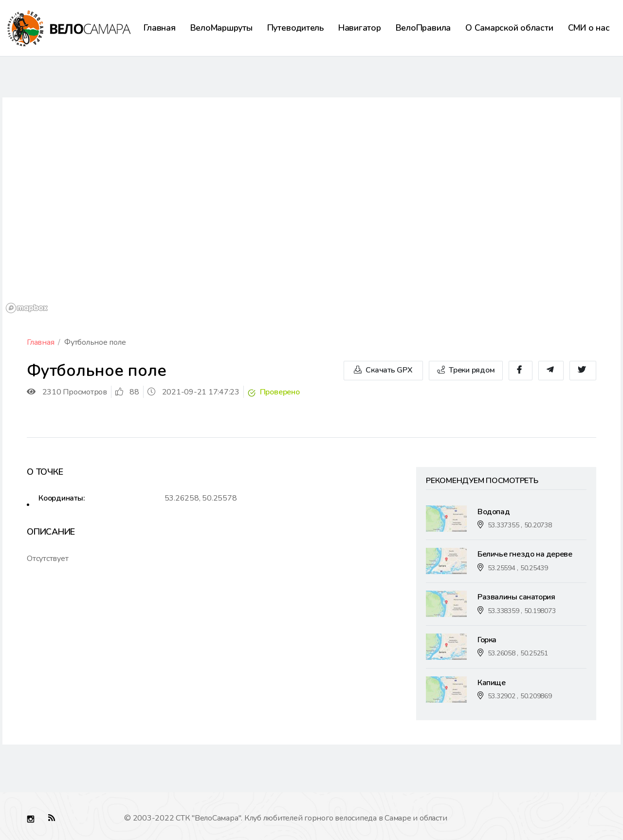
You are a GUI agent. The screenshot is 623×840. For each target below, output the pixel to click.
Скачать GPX (383, 370)
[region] (311, 207)
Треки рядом (466, 370)
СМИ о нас (589, 28)
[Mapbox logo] (27, 308)
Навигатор (360, 28)
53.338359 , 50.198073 (522, 611)
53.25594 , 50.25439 (518, 568)
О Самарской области (509, 28)
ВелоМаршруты (221, 28)
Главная (159, 28)
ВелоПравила (423, 28)
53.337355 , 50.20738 (520, 525)
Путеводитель (295, 28)
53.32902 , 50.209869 (520, 696)
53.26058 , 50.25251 (518, 653)
